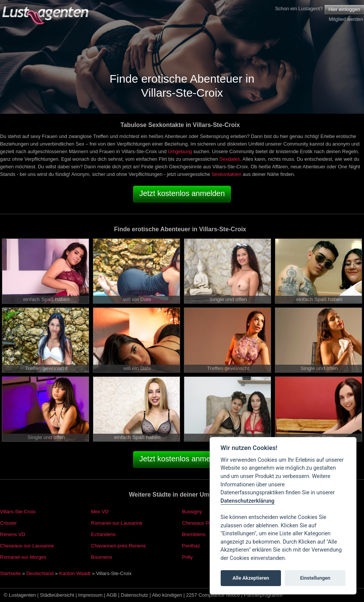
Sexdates (230, 159)
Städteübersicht (57, 595)
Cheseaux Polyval (202, 523)
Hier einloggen (344, 9)
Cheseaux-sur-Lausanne (27, 546)
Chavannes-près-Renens (118, 546)
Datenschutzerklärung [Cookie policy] (248, 501)
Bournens (102, 557)
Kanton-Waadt (75, 573)
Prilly (187, 557)
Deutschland (40, 573)
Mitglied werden (346, 19)
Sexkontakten (227, 174)
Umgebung (180, 151)
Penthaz (191, 546)
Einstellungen (315, 578)
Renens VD (13, 534)
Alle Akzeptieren (251, 578)
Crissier (8, 523)
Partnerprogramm (263, 595)
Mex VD (100, 512)
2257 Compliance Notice (213, 595)
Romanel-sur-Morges (23, 557)
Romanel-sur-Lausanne (117, 523)
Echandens (103, 534)
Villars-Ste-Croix (18, 512)
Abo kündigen (167, 595)
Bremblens (194, 534)
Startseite (10, 573)
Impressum (90, 595)
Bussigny (192, 512)
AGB (112, 595)
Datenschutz (135, 595)
